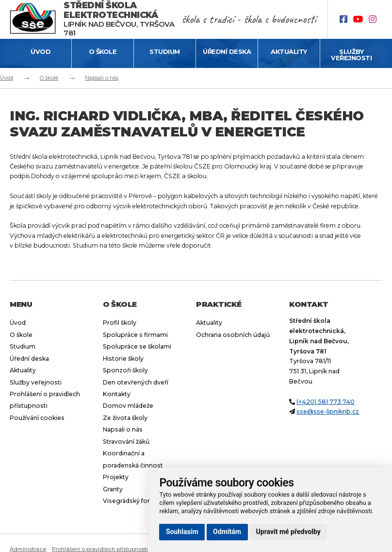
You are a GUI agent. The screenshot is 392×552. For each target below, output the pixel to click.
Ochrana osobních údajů (233, 335)
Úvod (41, 51)
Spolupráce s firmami (135, 335)
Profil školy (120, 323)
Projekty (116, 477)
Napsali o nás (102, 78)
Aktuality (289, 51)
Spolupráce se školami (137, 346)
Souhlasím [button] (182, 532)
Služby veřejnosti (351, 55)
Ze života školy (125, 418)
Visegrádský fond (129, 501)
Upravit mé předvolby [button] (288, 532)
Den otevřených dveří (136, 382)
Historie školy (123, 359)
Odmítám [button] (227, 532)
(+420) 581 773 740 (326, 402)
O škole (103, 51)
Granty (113, 489)
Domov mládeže (128, 406)
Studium (165, 51)
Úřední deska (227, 51)
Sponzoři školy (125, 370)
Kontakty (117, 394)
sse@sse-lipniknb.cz (328, 411)
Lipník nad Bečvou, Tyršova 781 (119, 19)
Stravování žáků (126, 442)
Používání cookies (37, 418)
